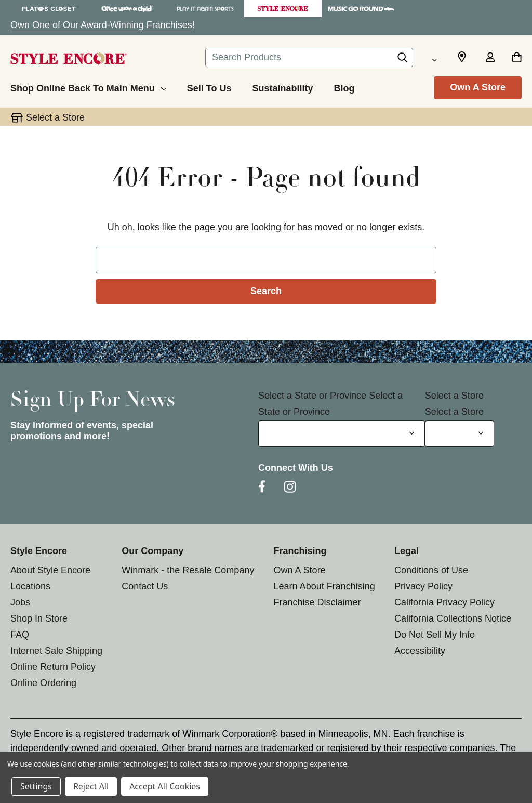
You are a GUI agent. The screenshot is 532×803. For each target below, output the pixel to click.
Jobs (20, 602)
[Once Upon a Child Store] (127, 9)
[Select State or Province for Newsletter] (342, 434)
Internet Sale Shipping (56, 651)
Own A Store (478, 87)
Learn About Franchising (324, 586)
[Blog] (344, 87)
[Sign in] (490, 58)
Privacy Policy (423, 586)
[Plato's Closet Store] (49, 9)
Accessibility (420, 651)
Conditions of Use (431, 570)
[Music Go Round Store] (361, 9)
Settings (36, 786)
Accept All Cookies (165, 786)
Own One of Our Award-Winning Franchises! (103, 25)
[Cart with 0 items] (517, 58)
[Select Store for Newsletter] (460, 434)
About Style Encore (50, 570)
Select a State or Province (312, 396)
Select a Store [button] (55, 117)
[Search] (403, 60)
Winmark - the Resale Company (188, 570)
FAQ (20, 635)
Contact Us (145, 586)
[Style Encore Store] (283, 9)
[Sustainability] (282, 87)
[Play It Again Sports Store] (205, 9)
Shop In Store (39, 618)
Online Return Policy (53, 667)
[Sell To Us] (209, 87)
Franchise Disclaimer (317, 602)
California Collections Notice (453, 618)
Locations (30, 586)
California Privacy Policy (444, 602)
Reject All (91, 786)
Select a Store (454, 396)
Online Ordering (43, 683)
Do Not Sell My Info (435, 635)
